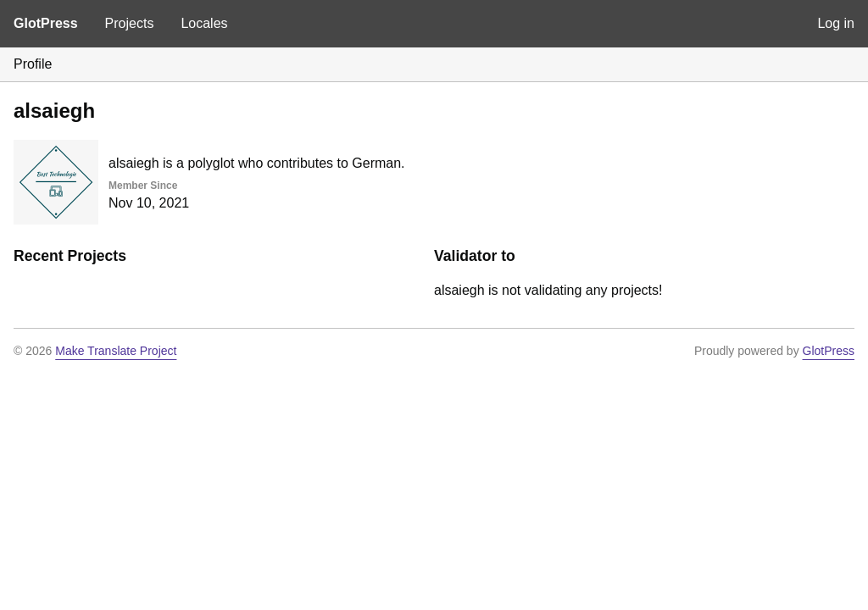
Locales (204, 23)
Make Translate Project (116, 351)
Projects (130, 23)
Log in (836, 23)
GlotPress (46, 23)
